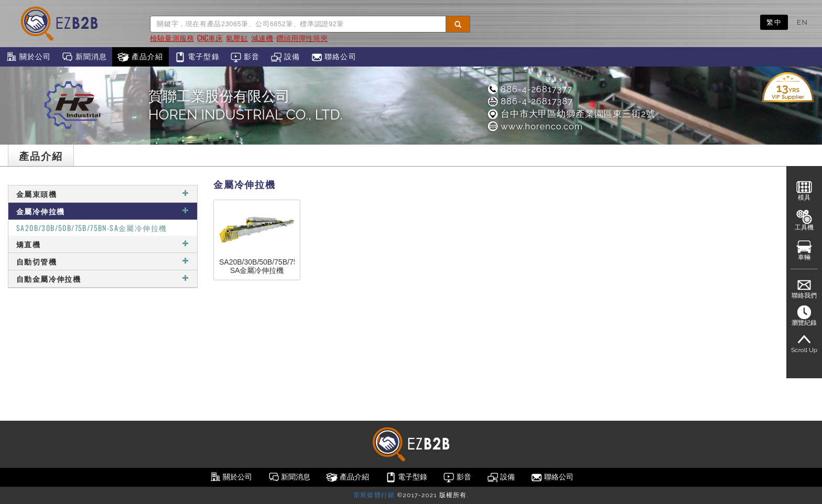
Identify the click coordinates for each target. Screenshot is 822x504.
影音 (245, 57)
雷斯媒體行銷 (374, 495)
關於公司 (28, 57)
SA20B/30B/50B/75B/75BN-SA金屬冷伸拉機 (91, 228)
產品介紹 (140, 57)
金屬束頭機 (103, 194)
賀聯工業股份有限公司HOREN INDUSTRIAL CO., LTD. (245, 105)
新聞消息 (84, 57)
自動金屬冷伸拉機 (103, 278)
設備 (285, 57)
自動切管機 (103, 261)
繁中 (774, 22)
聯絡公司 (334, 57)
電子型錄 (197, 57)
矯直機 (103, 244)
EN (802, 22)
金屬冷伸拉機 (103, 211)
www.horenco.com (535, 126)
